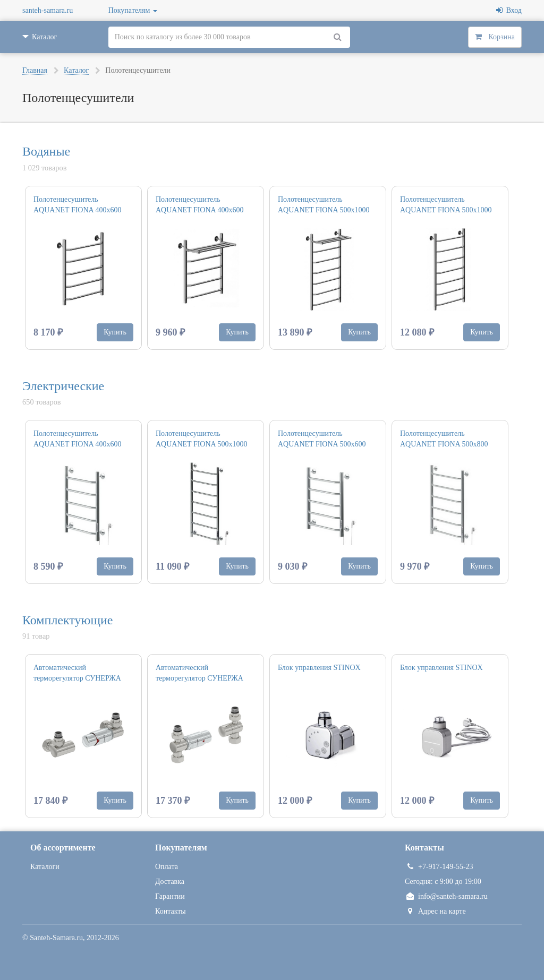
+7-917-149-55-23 (439, 867)
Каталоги (45, 867)
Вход (509, 10)
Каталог (76, 70)
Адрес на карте (435, 911)
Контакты (171, 911)
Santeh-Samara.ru (56, 938)
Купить (115, 332)
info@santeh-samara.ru (446, 896)
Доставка (170, 882)
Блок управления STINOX (319, 668)
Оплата (167, 867)
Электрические (63, 386)
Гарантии (170, 896)
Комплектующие (67, 620)
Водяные (46, 151)
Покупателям (133, 10)
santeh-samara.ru (48, 10)
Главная (35, 70)
